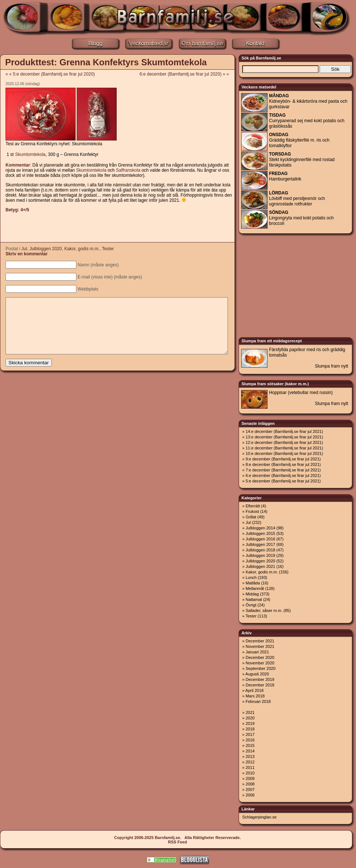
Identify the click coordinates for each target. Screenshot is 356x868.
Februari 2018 (258, 701)
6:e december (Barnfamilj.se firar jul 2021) (283, 475)
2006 (250, 795)
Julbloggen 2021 (260, 566)
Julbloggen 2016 (260, 539)
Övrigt (251, 605)
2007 (250, 789)
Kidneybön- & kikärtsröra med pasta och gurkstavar (308, 101)
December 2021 (260, 641)
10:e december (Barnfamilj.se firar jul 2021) (284, 453)
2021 (250, 712)
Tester (108, 249)
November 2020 (260, 663)
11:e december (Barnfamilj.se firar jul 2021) (284, 448)
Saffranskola (128, 170)
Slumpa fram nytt (332, 366)
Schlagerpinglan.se (259, 817)
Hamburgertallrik (285, 176)
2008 (250, 784)
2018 (250, 729)
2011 (250, 767)
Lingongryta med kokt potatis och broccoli (301, 218)
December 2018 (260, 685)
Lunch (251, 577)
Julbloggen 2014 (260, 528)
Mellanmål (255, 588)
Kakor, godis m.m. (82, 249)
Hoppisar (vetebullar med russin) (301, 393)
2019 (250, 723)
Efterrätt (253, 506)
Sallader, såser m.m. (264, 610)
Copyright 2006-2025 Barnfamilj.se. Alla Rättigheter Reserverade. (177, 838)
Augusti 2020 (257, 674)
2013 (250, 756)
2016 (250, 740)
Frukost (252, 511)
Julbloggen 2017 (260, 544)
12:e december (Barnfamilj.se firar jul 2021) (284, 442)
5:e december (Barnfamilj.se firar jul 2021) (283, 481)
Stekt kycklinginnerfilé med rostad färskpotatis (302, 160)
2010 (250, 773)
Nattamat (254, 599)
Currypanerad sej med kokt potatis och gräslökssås (307, 121)
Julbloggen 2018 (260, 550)
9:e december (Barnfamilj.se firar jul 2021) (283, 459)
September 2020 (260, 668)
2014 (250, 751)
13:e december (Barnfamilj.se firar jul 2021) (284, 437)
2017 (250, 734)
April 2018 (255, 690)
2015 (250, 745)
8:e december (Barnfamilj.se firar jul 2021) (283, 464)
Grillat (251, 517)
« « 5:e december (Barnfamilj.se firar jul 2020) (50, 74)
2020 (250, 718)
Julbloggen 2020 (46, 249)
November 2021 (260, 646)
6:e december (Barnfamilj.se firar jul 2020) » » (187, 74)
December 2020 (260, 657)
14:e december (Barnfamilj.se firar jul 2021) (284, 431)
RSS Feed (177, 842)
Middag (252, 594)
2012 (250, 762)
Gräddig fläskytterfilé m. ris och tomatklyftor (299, 140)
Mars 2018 (255, 696)
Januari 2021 (257, 652)
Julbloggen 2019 (260, 555)
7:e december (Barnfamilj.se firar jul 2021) (283, 470)
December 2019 (260, 679)
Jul (24, 249)
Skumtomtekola (30, 154)
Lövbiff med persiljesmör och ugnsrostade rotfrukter (297, 198)
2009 (250, 778)
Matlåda (253, 583)
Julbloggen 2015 (260, 533)
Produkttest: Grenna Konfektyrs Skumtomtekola (106, 62)
